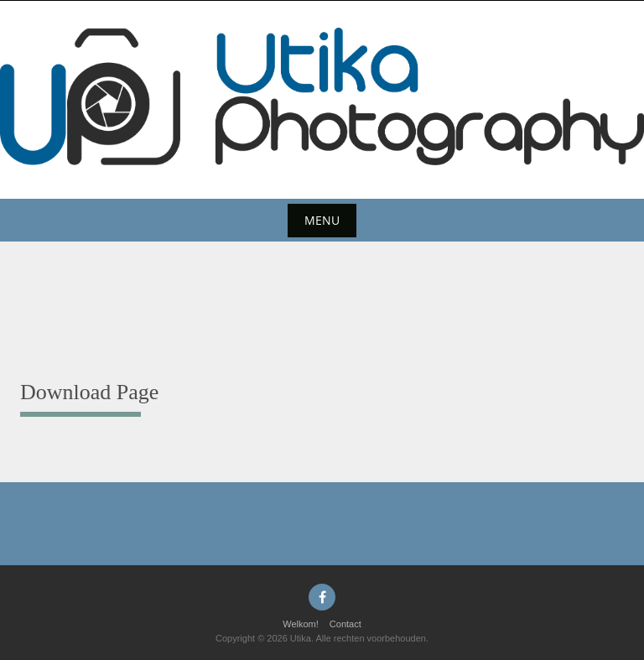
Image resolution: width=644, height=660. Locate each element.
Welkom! (301, 624)
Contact (345, 624)
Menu (322, 220)
